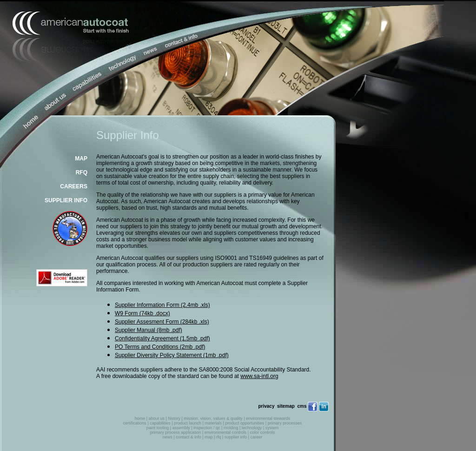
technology (252, 428)
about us (157, 418)
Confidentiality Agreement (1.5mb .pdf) (162, 338)
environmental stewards (268, 418)
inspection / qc (207, 428)
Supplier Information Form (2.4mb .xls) (162, 305)
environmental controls (226, 432)
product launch (188, 423)
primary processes (285, 423)
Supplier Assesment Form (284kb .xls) (162, 322)
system (272, 428)
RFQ (82, 172)
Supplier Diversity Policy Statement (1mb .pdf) (172, 355)
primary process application (176, 432)
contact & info (188, 437)
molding (231, 428)
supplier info (236, 437)
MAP (81, 159)
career (257, 437)
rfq (219, 437)
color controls (263, 432)
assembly (181, 428)
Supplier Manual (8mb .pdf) (149, 330)
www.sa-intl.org (259, 376)
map (209, 437)
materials (213, 423)
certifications (135, 423)
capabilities (160, 423)
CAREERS (74, 186)
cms (302, 406)
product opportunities (245, 423)
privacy (266, 406)
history (174, 418)
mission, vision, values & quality (213, 418)
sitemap (286, 406)
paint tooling (158, 428)
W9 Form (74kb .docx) (142, 313)
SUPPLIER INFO (66, 200)
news (168, 437)
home (140, 418)
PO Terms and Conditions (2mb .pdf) (160, 347)
